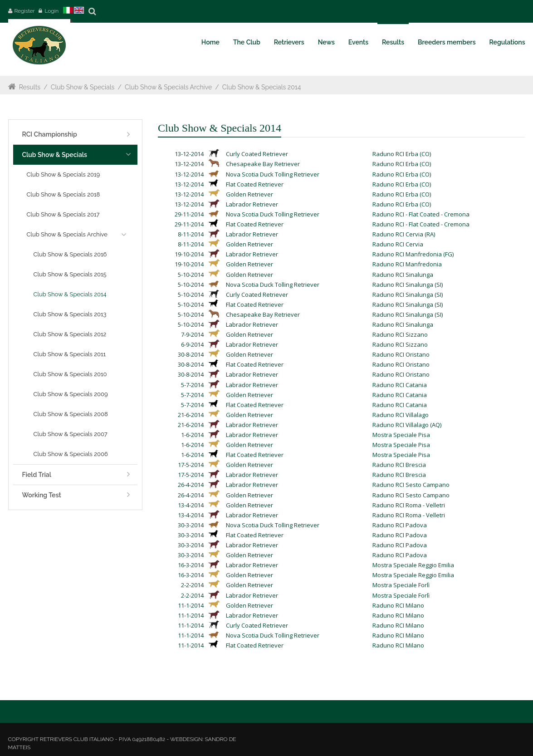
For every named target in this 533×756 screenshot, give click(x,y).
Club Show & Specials (83, 87)
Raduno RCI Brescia (399, 465)
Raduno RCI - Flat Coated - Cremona (421, 214)
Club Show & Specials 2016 (70, 254)
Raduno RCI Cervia (398, 244)
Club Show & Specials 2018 (64, 194)
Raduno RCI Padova (400, 525)
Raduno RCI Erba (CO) (402, 154)
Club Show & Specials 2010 (70, 374)
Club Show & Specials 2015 (70, 274)
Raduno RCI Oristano (401, 354)
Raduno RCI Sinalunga (403, 275)
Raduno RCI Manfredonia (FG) (413, 254)
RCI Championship (50, 134)
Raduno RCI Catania (400, 385)
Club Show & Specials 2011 (70, 354)
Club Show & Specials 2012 (70, 334)
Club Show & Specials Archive (168, 87)
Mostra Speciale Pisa (401, 435)
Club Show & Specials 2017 (63, 214)
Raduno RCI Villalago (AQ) (407, 425)
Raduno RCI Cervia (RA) (404, 234)
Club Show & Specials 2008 (71, 414)
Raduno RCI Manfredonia (407, 264)
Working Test (42, 495)
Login (51, 11)
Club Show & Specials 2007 (71, 434)
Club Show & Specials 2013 (70, 314)
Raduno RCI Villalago (401, 415)
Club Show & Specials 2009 (71, 394)
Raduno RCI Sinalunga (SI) (408, 285)
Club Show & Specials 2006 (71, 454)
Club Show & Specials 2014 (262, 87)
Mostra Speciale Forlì (401, 585)
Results (30, 87)
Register (25, 11)
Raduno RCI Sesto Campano (411, 485)
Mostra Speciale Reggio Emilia (413, 565)
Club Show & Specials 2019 (64, 174)
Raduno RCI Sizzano (400, 334)
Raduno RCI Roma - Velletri (409, 505)
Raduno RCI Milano (398, 605)
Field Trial (37, 475)
